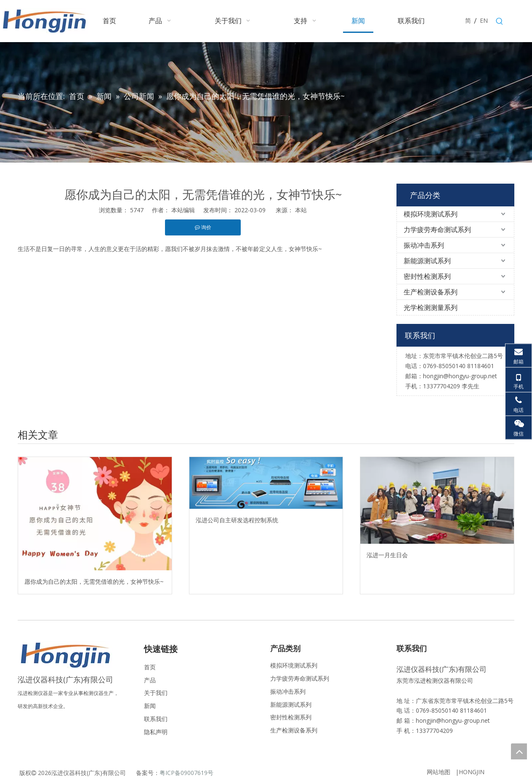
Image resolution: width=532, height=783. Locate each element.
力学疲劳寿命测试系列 (437, 230)
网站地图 (439, 772)
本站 (301, 210)
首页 (150, 667)
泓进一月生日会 (387, 555)
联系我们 (156, 719)
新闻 (150, 706)
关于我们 (156, 693)
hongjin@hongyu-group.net (453, 720)
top (519, 751)
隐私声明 (156, 732)
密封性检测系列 (427, 276)
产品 (150, 680)
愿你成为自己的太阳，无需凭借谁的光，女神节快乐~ (94, 581)
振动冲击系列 (424, 245)
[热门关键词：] (500, 21)
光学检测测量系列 (431, 307)
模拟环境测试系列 (431, 214)
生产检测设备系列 (431, 292)
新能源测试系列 (427, 261)
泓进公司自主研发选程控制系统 (237, 520)
